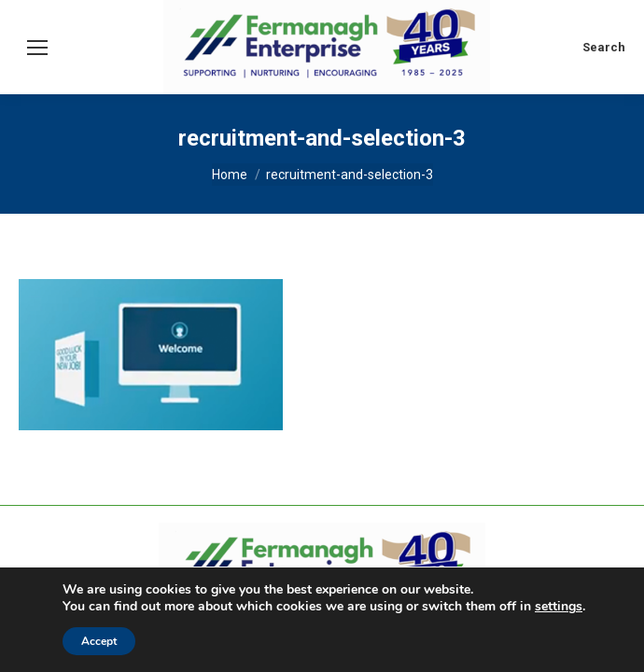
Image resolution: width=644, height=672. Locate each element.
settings (559, 607)
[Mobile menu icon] (37, 48)
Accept (99, 641)
